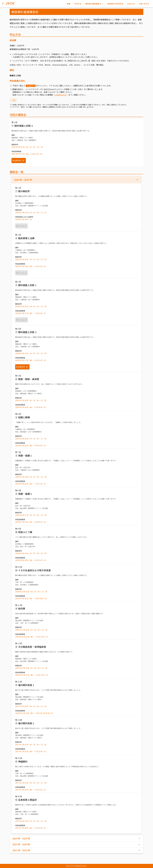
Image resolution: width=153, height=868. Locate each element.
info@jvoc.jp (61, 95)
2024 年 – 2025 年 (76, 838)
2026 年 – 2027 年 (76, 180)
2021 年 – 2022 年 (76, 850)
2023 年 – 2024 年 (76, 844)
